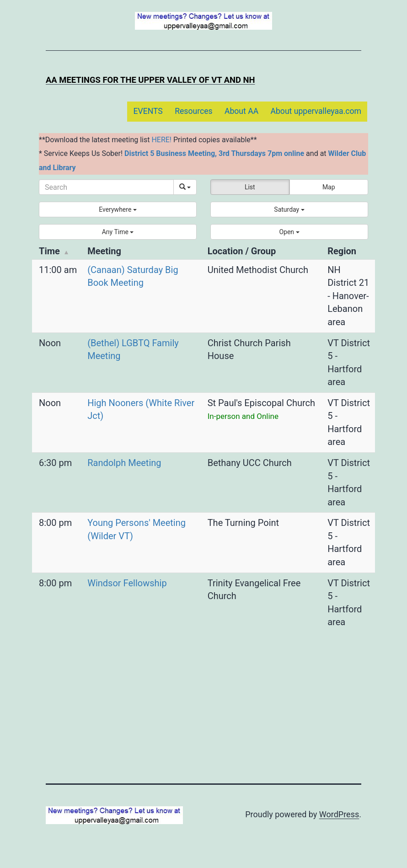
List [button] (250, 187)
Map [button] (329, 187)
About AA (241, 111)
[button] (118, 209)
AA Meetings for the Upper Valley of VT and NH (150, 80)
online (294, 153)
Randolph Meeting (124, 463)
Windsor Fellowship (127, 583)
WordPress (339, 814)
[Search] (106, 187)
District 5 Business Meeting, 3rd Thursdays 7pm (203, 153)
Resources (193, 111)
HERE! (161, 140)
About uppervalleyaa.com (316, 111)
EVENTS (148, 111)
